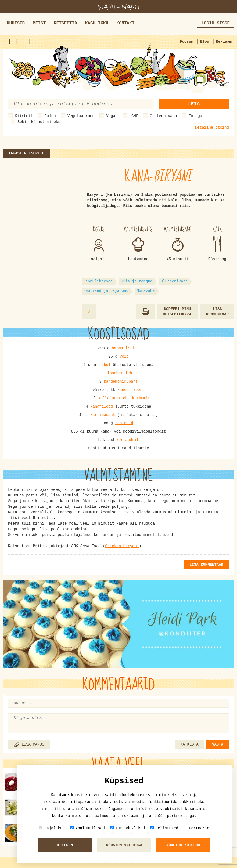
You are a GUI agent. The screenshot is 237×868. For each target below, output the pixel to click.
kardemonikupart (121, 382)
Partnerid (196, 828)
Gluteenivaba (164, 116)
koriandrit (128, 440)
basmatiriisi (125, 348)
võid (124, 357)
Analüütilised (87, 828)
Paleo (50, 116)
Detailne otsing (212, 128)
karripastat (103, 415)
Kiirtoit (24, 116)
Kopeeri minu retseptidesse (177, 312)
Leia (194, 104)
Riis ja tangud (137, 281)
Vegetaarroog (81, 116)
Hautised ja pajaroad (106, 291)
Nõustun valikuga (124, 845)
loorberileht (121, 373)
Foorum (186, 42)
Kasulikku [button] (97, 23)
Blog (205, 42)
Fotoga (195, 116)
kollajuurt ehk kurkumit (124, 398)
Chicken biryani (122, 546)
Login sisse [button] (216, 23)
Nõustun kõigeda (183, 845)
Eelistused (164, 828)
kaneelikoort (131, 390)
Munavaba (146, 291)
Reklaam (224, 42)
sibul (105, 365)
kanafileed (102, 406)
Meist (39, 23)
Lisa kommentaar (217, 312)
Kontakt (125, 23)
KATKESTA (189, 744)
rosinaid (124, 423)
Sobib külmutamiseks (39, 122)
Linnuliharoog (98, 281)
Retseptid (65, 23)
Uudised (16, 23)
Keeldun (65, 845)
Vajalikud (52, 828)
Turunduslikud (128, 828)
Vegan (112, 116)
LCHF (134, 116)
